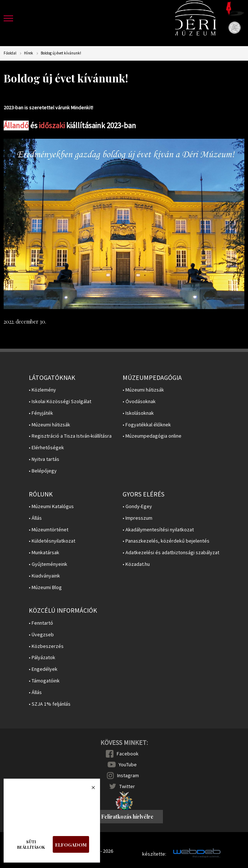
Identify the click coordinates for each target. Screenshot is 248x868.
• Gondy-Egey (137, 506)
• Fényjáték (41, 413)
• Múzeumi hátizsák (49, 425)
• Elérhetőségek (46, 448)
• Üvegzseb (41, 635)
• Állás (35, 518)
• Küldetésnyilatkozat (52, 541)
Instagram (128, 775)
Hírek (29, 53)
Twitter (127, 786)
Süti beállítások (31, 844)
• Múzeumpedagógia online (152, 436)
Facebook (128, 754)
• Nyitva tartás (44, 459)
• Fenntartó (41, 623)
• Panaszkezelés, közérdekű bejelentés (166, 541)
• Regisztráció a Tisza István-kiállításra (70, 436)
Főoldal (10, 53)
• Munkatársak (44, 553)
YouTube (128, 764)
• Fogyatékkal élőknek (147, 425)
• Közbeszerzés (46, 646)
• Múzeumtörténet (49, 530)
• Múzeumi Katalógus (51, 506)
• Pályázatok (42, 658)
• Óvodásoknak (139, 401)
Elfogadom (71, 845)
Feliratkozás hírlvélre (127, 817)
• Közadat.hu (136, 564)
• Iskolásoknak (138, 413)
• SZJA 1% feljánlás (50, 704)
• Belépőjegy (43, 471)
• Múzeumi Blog (45, 587)
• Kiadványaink (44, 576)
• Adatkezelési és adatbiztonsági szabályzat (171, 553)
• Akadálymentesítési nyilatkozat (158, 530)
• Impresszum (137, 518)
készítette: (154, 854)
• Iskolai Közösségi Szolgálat (60, 401)
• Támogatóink (44, 681)
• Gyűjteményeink (48, 564)
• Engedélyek (43, 669)
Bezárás (89, 790)
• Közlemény (42, 390)
